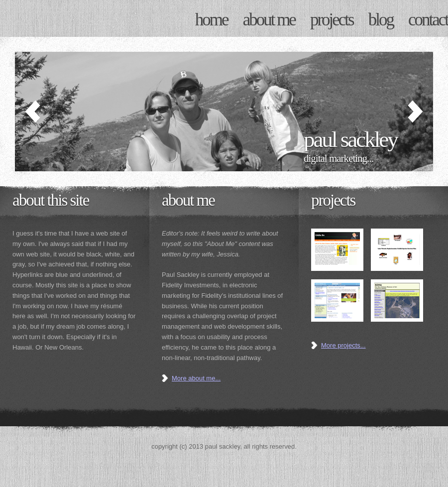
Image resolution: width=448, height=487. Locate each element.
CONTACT (428, 20)
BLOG (381, 20)
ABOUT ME (269, 20)
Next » (413, 112)
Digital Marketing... (338, 158)
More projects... (343, 345)
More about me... (196, 378)
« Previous (35, 112)
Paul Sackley (75, 18)
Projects (333, 200)
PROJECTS (332, 20)
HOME (212, 20)
